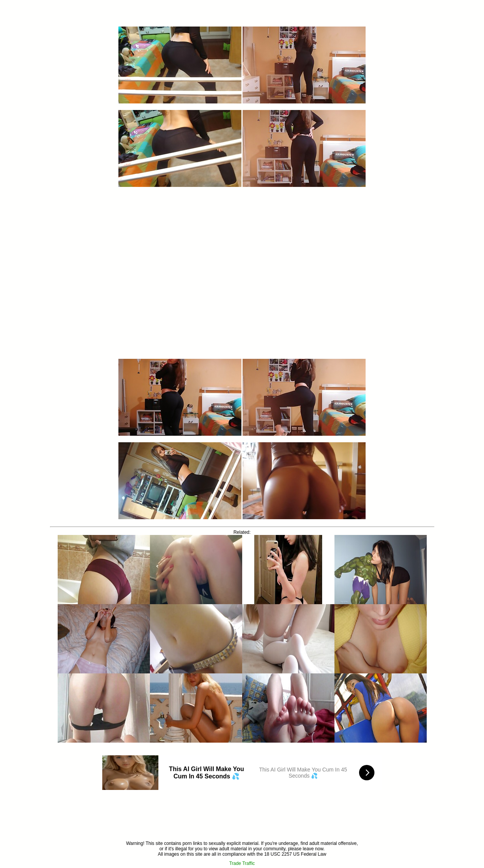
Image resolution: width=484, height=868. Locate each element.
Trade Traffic (242, 863)
